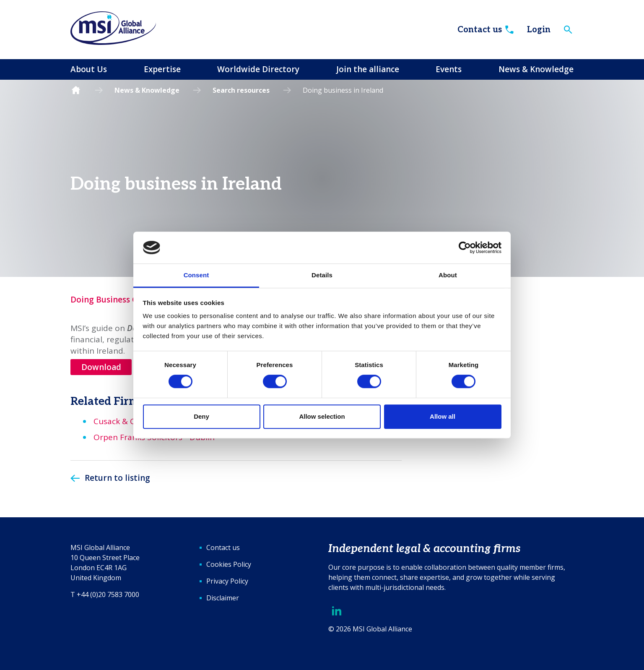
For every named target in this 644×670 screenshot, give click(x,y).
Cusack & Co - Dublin (133, 421)
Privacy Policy (227, 581)
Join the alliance (368, 69)
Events (449, 69)
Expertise (162, 69)
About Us (89, 69)
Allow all (443, 416)
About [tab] (448, 275)
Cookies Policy (229, 564)
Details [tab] (322, 275)
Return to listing (117, 478)
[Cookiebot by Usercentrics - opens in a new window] (465, 248)
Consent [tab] (196, 275)
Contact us (486, 30)
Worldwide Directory (258, 69)
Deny (201, 416)
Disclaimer (223, 598)
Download (101, 367)
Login (539, 30)
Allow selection (322, 416)
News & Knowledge (536, 69)
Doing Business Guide (113, 300)
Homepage (76, 90)
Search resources (241, 90)
